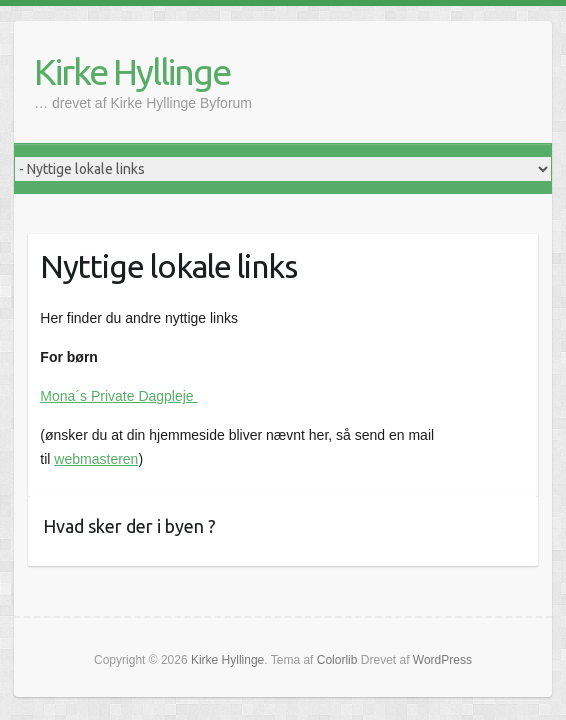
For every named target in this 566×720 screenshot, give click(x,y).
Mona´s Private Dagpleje (118, 396)
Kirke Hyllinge (132, 71)
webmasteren (96, 459)
